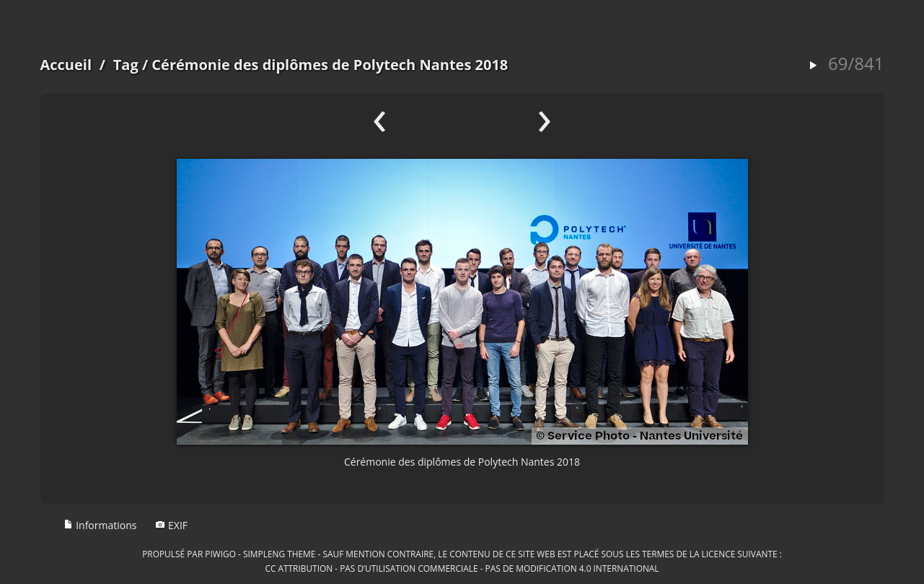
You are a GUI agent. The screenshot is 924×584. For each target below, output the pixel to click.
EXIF (171, 525)
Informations (100, 525)
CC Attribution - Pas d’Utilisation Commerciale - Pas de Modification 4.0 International (462, 568)
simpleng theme (279, 554)
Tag (126, 65)
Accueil (66, 65)
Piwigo (220, 554)
